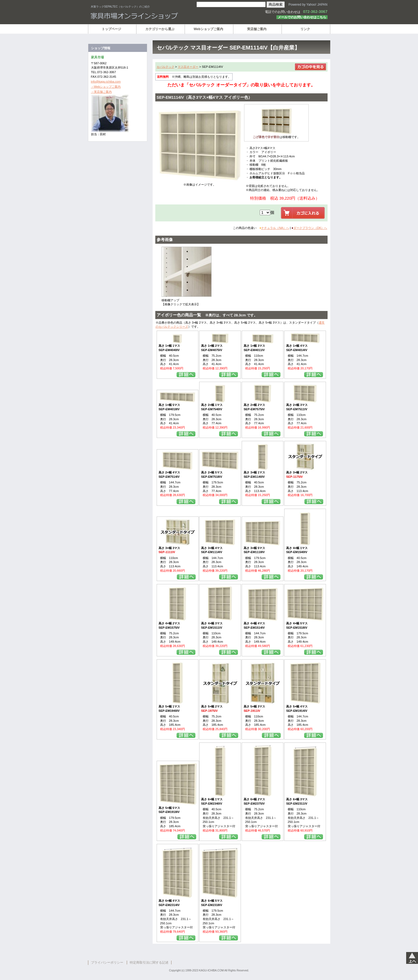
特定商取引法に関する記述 (149, 963)
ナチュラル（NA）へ (275, 228)
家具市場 (155, 16)
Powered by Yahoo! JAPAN (308, 5)
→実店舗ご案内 (101, 92)
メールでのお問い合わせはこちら (302, 17)
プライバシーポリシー (107, 963)
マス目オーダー (188, 67)
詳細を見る (186, 375)
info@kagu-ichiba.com (106, 82)
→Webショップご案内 (106, 87)
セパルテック (166, 67)
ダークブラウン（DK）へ (310, 228)
